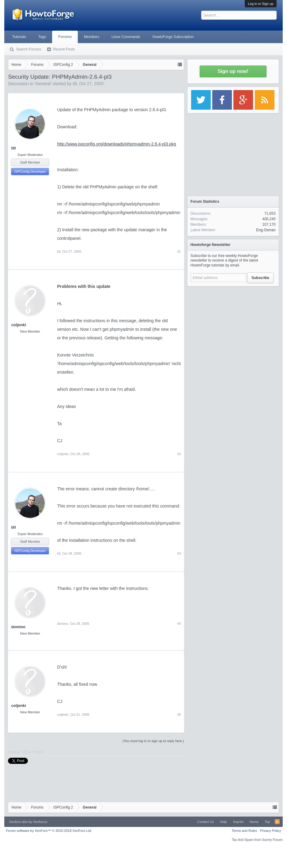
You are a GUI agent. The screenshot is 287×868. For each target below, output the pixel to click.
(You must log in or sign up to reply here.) (153, 741)
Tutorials (19, 37)
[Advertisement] (233, 328)
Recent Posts (64, 49)
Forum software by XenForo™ (49, 831)
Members (92, 37)
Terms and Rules (245, 831)
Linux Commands (126, 37)
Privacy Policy (270, 831)
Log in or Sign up (261, 4)
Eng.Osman (266, 230)
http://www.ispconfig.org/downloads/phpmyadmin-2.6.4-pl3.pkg (116, 144)
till (75, 84)
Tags (42, 37)
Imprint (238, 822)
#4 (179, 624)
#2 (179, 454)
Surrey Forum (272, 840)
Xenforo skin (18, 822)
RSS (277, 822)
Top (267, 822)
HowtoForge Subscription (173, 37)
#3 (179, 553)
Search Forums (28, 49)
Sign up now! (233, 71)
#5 (179, 715)
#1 (179, 251)
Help (223, 822)
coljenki (18, 325)
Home (254, 822)
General (43, 84)
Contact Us (206, 822)
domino (18, 627)
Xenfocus (40, 822)
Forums (65, 37)
